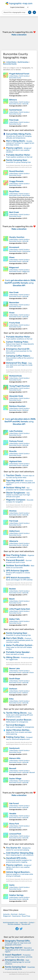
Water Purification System (19, 645)
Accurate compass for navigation (20, 501)
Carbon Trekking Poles (17, 342)
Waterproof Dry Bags (16, 363)
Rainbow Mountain (17, 406)
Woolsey (13, 511)
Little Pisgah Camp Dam (20, 609)
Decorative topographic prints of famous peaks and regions (20, 483)
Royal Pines (14, 191)
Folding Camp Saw (15, 737)
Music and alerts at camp (15, 654)
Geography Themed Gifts (17, 941)
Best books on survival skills (20, 567)
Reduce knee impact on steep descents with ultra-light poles (20, 345)
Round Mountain (16, 171)
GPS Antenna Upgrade (17, 571)
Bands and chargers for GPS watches (19, 580)
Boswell (13, 768)
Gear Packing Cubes (16, 555)
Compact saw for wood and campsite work (19, 738)
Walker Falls (14, 619)
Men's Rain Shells (15, 638)
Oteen (12, 257)
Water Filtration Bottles (18, 730)
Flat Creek (14, 521)
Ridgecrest (14, 268)
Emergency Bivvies (15, 960)
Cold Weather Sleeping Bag (20, 853)
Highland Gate (15, 461)
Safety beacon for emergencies (17, 722)
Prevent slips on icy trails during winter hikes (20, 477)
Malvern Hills (15, 758)
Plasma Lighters (14, 148)
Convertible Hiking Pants (19, 134)
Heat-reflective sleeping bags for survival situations (18, 962)
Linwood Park (15, 834)
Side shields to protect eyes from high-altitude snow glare (18, 495)
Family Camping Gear (17, 160)
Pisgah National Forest (19, 74)
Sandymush (14, 748)
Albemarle (14, 541)
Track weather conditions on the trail (19, 157)
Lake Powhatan (16, 431)
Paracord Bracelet (15, 560)
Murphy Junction (17, 237)
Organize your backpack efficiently (20, 556)
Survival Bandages (15, 725)
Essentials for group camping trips (18, 162)
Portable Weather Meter (18, 155)
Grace (12, 313)
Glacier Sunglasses (16, 493)
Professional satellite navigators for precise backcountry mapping (19, 861)
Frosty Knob (15, 323)
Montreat (25, 410)
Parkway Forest (16, 441)
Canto (12, 885)
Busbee (12, 589)
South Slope (15, 679)
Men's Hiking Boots (16, 141)
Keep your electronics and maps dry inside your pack (19, 365)
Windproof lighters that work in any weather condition (19, 150)
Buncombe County (15, 78)
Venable (13, 814)
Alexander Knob (16, 396)
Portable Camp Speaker (18, 652)
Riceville (13, 451)
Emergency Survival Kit (18, 349)
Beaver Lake (14, 668)
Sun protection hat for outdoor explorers (19, 489)
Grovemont (14, 247)
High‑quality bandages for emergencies (20, 727)
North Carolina (24, 76)
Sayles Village (15, 779)
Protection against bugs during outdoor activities (19, 956)
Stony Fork (14, 824)
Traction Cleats (14, 475)
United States (14, 76)
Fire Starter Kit (13, 848)
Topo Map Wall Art (15, 480)
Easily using (20, 283)
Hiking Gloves (13, 657)
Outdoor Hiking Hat (16, 487)
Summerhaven (16, 110)
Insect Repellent (13, 955)
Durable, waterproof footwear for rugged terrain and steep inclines (20, 143)
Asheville (25, 104)
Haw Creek (14, 292)
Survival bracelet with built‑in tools (19, 561)
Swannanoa (26, 251)
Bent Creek (14, 212)
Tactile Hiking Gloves (16, 713)
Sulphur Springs (16, 895)
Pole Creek (14, 120)
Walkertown (14, 531)
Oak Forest (14, 803)
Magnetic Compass (16, 500)
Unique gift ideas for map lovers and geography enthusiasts (18, 944)
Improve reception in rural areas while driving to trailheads (20, 875)
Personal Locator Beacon (19, 720)
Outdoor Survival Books (18, 565)
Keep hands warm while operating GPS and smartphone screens (19, 715)
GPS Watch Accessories (18, 578)
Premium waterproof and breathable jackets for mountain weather (20, 640)
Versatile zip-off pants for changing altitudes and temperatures (19, 137)
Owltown (13, 689)
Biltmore (13, 100)
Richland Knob (15, 376)
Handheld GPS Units (16, 858)
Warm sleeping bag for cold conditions (20, 855)
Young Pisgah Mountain (20, 386)
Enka (11, 699)
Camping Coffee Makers (18, 356)
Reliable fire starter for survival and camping (18, 849)
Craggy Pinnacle (16, 181)
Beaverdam (14, 303)
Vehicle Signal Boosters (18, 872)
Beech (12, 599)
